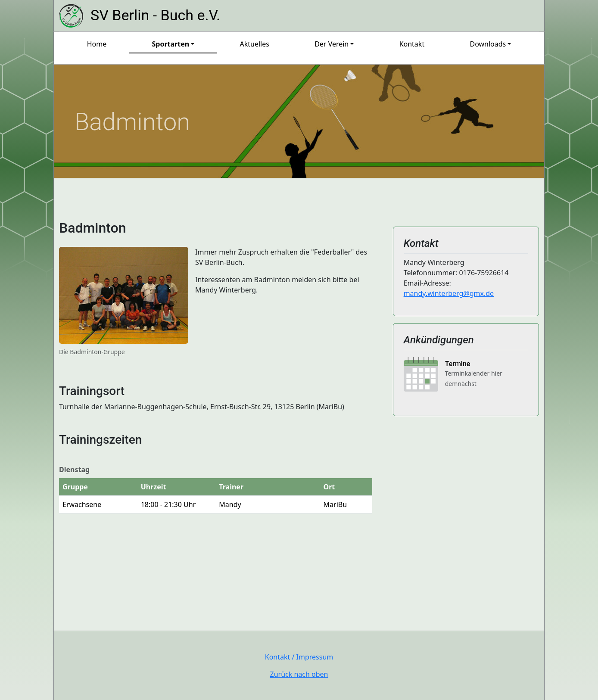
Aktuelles (254, 44)
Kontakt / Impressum (299, 657)
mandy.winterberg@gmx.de (449, 293)
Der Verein (332, 44)
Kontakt (412, 44)
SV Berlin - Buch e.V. (155, 16)
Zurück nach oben (299, 674)
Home (97, 44)
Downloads (488, 44)
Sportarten (170, 44)
